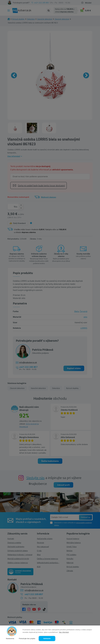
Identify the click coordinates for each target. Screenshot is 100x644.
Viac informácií (64, 632)
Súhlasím (47, 639)
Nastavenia (10, 639)
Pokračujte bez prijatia (27, 639)
